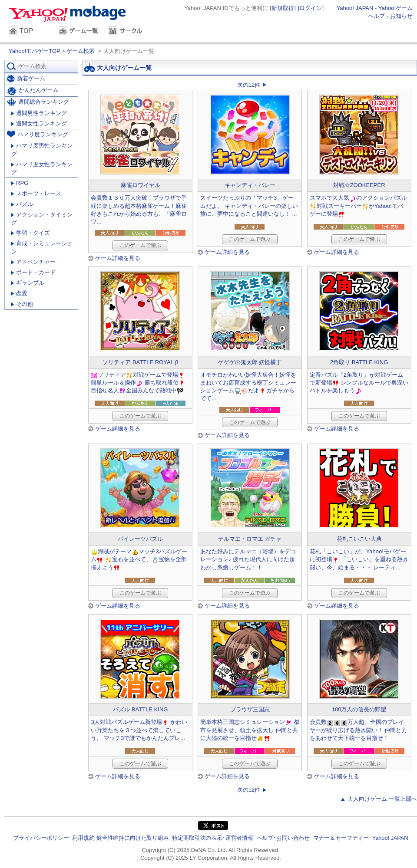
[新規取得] (283, 8)
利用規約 (83, 838)
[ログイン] (311, 8)
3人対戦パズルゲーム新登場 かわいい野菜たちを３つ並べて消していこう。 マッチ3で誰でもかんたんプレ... (139, 730)
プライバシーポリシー (41, 838)
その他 (22, 304)
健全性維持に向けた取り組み (133, 838)
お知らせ (401, 16)
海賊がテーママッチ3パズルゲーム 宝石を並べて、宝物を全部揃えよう (139, 559)
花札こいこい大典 (359, 539)
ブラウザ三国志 (250, 709)
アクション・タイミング (42, 219)
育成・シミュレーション (42, 247)
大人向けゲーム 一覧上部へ (382, 799)
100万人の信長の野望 (359, 709)
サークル (129, 32)
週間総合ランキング (38, 102)
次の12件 (249, 85)
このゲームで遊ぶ (140, 245)
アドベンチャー (33, 262)
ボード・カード (33, 272)
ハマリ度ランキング (38, 134)
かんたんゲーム (33, 91)
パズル (22, 204)
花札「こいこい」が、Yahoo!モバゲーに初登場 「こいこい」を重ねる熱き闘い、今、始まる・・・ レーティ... (359, 559)
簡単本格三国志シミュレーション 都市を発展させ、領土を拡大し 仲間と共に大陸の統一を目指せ (250, 730)
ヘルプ (376, 16)
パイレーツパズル (140, 539)
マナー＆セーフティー (341, 838)
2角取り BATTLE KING (359, 362)
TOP (29, 32)
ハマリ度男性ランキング (42, 150)
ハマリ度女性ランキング (42, 168)
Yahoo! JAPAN (355, 8)
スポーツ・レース (36, 193)
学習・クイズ (31, 233)
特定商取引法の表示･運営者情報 (213, 838)
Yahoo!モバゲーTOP (35, 51)
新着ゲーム (26, 79)
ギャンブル (28, 283)
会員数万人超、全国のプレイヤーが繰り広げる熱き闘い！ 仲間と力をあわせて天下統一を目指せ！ (359, 730)
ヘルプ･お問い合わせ (283, 838)
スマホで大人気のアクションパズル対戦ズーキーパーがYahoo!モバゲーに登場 (358, 205)
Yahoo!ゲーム (395, 8)
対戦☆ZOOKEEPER (359, 185)
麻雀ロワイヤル (141, 185)
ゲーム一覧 (79, 32)
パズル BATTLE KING (140, 709)
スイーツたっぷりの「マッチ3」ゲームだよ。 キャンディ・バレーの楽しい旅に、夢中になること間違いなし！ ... (249, 205)
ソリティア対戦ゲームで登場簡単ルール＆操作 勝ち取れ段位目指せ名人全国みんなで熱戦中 (138, 383)
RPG (20, 183)
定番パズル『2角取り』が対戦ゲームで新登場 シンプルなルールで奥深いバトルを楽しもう (359, 383)
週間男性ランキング (39, 113)
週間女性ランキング (39, 123)
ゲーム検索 (81, 51)
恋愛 (19, 293)
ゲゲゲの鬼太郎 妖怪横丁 (250, 362)
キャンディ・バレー (250, 185)
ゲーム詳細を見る (118, 258)
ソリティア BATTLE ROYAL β (140, 362)
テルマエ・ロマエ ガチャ (250, 539)
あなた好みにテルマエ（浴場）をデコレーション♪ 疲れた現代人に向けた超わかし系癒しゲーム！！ (248, 559)
